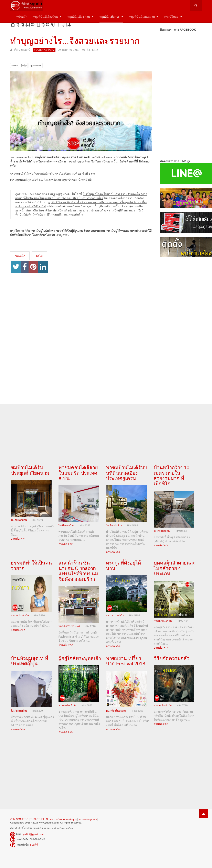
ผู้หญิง (24, 66)
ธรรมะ (15, 66)
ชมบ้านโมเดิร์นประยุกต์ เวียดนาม (30, 470)
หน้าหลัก (22, 17)
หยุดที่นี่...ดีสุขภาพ (81, 17)
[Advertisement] (181, 327)
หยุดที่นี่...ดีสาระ (111, 17)
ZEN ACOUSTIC (20, 819)
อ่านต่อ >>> (18, 539)
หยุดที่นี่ (34, 845)
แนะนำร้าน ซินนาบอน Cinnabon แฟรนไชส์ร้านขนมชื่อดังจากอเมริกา (78, 571)
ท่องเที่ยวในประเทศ (69, 626)
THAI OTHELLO (39, 819)
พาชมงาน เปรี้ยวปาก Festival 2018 (126, 661)
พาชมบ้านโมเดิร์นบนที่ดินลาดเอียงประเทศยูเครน (127, 473)
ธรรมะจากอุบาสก (88, 819)
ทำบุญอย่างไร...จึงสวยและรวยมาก (75, 41)
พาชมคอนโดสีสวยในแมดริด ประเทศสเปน (78, 473)
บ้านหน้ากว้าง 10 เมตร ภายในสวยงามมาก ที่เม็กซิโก (172, 476)
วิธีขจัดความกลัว (172, 658)
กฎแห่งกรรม (36, 66)
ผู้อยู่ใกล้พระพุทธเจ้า (80, 658)
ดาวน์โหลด (173, 17)
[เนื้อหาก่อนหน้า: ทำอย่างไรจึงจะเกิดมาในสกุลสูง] (20, 256)
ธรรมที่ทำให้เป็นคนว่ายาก (31, 565)
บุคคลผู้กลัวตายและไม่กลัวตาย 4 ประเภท (175, 568)
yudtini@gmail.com (33, 834)
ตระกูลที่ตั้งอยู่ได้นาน (124, 565)
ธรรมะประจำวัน (20, 616)
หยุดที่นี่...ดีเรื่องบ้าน (47, 17)
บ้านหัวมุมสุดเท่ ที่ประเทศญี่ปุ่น (29, 661)
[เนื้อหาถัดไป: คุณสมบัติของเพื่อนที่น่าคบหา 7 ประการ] (39, 256)
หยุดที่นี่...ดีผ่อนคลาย (144, 17)
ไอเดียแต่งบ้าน (19, 520)
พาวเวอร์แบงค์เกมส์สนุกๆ (63, 819)
